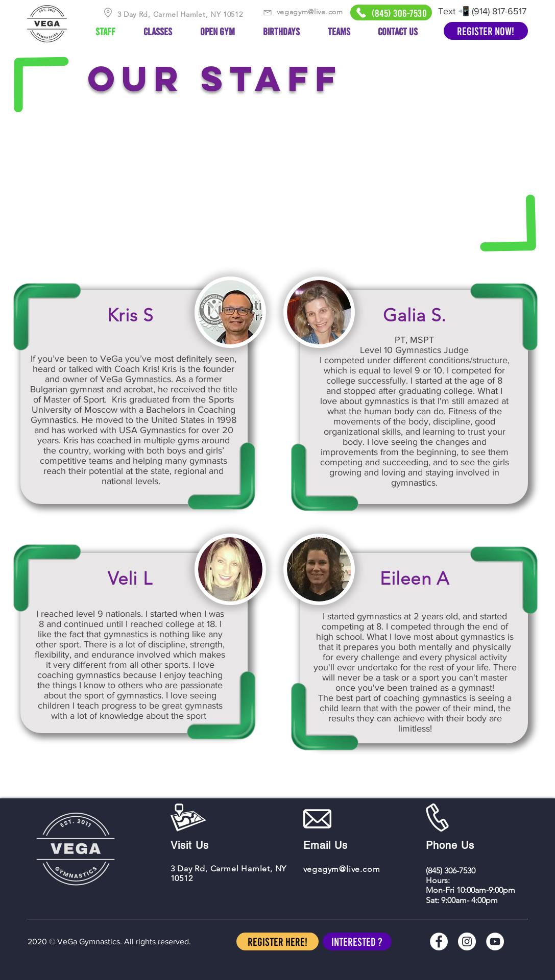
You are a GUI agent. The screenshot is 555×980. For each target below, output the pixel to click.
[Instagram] (467, 941)
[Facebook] (439, 941)
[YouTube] (495, 941)
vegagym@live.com (310, 12)
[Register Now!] (486, 31)
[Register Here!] (277, 941)
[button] (357, 941)
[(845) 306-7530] (391, 12)
